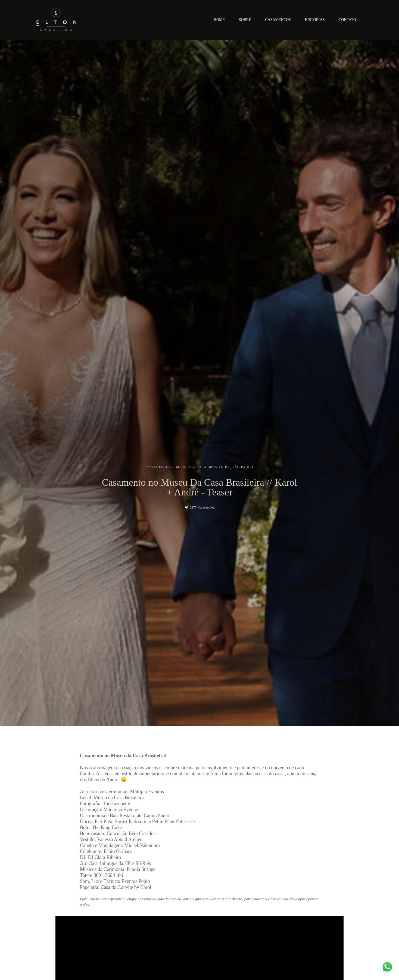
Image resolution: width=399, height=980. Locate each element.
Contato (347, 20)
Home (219, 20)
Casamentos (278, 20)
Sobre (245, 20)
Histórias (315, 20)
